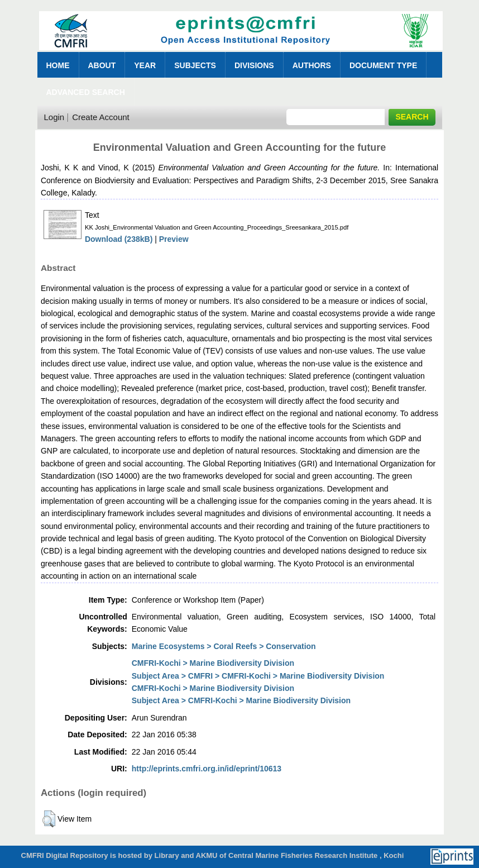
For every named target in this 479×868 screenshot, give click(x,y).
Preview (174, 239)
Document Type (383, 65)
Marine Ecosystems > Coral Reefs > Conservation (224, 646)
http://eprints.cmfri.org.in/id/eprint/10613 (207, 769)
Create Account (101, 117)
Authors (312, 65)
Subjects (195, 65)
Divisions (254, 65)
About (102, 65)
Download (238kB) (119, 239)
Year (145, 65)
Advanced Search (86, 92)
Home (58, 65)
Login (54, 117)
